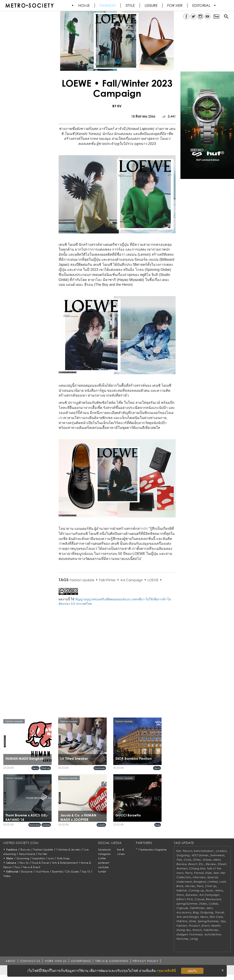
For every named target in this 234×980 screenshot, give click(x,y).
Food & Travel (40, 863)
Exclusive (27, 872)
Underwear (184, 882)
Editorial (202, 5)
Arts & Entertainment (65, 863)
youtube (103, 867)
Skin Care (216, 917)
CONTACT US (30, 961)
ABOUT (11, 961)
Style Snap (63, 858)
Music (210, 890)
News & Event (31, 867)
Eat (178, 851)
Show (180, 895)
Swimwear (217, 855)
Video (7, 876)
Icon (51, 858)
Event (205, 926)
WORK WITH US (56, 961)
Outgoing (183, 855)
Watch (197, 930)
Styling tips (184, 930)
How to (24, 863)
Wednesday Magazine (152, 850)
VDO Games (200, 855)
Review (181, 864)
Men (209, 908)
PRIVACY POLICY (146, 961)
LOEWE (153, 580)
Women (182, 868)
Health (215, 926)
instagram (104, 854)
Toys (17, 867)
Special (212, 877)
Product (194, 926)
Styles (203, 904)
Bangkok (200, 882)
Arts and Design (187, 917)
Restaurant (213, 899)
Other (197, 860)
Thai (179, 860)
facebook (104, 850)
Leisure (151, 5)
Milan (217, 860)
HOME (84, 5)
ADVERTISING (81, 961)
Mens (219, 890)
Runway (25, 850)
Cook (187, 860)
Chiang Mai (197, 868)
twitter (102, 858)
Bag (158, 825)
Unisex (207, 860)
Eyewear (192, 895)
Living (194, 939)
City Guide (72, 872)
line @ (121, 850)
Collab (46, 825)
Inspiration (39, 858)
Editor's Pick (184, 899)
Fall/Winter (107, 580)
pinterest (104, 863)
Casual (199, 899)
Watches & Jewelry (68, 850)
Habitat (181, 890)
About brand (27, 854)
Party (189, 873)
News (35, 768)
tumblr (102, 872)
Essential (57, 872)
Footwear (100, 768)
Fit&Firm (182, 921)
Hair (216, 873)
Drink (193, 921)
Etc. (201, 864)
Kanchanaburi (204, 851)
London (221, 851)
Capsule (182, 908)
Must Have (42, 872)
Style (130, 5)
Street (222, 864)
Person (187, 851)
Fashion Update (82, 580)
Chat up (45, 768)
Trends (219, 912)
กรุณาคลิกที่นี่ (166, 971)
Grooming (23, 858)
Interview (199, 877)
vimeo (121, 854)
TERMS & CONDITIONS (112, 961)
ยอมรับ (192, 971)
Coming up (196, 890)
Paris (200, 886)
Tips (223, 921)
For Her (43, 854)
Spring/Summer (187, 904)
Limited (212, 882)
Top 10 (86, 872)
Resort (193, 864)
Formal (199, 873)
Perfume (182, 939)
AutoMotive (213, 934)
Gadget (182, 934)
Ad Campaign (132, 580)
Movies (190, 886)
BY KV (117, 106)
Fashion (108, 5)
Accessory (184, 912)
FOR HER (175, 5)
